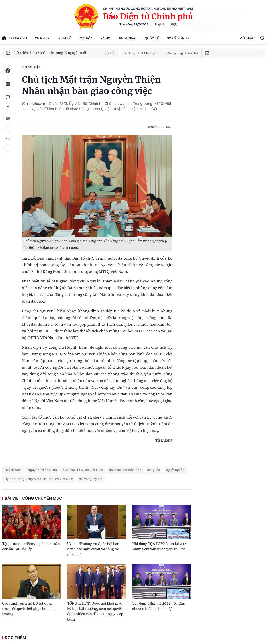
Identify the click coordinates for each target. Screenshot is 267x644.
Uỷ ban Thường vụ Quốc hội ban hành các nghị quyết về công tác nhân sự (93, 549)
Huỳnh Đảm (13, 470)
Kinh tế (65, 38)
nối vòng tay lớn (91, 479)
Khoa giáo (128, 38)
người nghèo (175, 470)
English (160, 24)
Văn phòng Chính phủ (182, 53)
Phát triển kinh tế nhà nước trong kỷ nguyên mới (49, 53)
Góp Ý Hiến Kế (178, 38)
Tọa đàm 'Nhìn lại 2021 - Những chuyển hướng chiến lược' (159, 606)
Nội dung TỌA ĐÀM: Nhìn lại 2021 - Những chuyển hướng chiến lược (161, 547)
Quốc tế (152, 38)
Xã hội (106, 38)
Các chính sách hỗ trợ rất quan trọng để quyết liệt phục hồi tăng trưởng (29, 609)
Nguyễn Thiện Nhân (42, 470)
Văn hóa (86, 38)
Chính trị (43, 38)
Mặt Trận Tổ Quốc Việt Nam (83, 470)
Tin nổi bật (31, 67)
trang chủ (15, 38)
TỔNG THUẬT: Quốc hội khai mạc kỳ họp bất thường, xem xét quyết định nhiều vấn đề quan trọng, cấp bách (95, 611)
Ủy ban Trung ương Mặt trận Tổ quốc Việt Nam (39, 479)
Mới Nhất (247, 38)
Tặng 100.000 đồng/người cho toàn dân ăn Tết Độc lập (31, 547)
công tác (154, 470)
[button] (107, 53)
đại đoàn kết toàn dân (125, 470)
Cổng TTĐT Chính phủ (142, 53)
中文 (174, 24)
